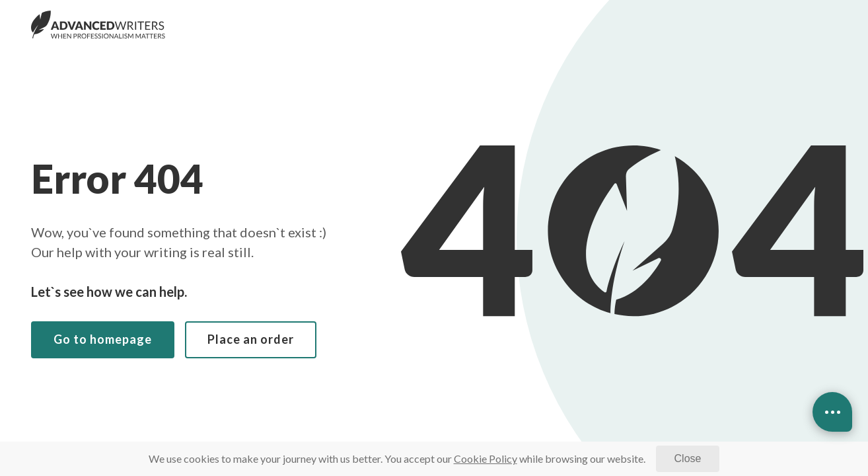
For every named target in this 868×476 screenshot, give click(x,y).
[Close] (688, 459)
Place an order (251, 339)
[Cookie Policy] (486, 458)
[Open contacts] (832, 412)
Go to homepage (103, 339)
